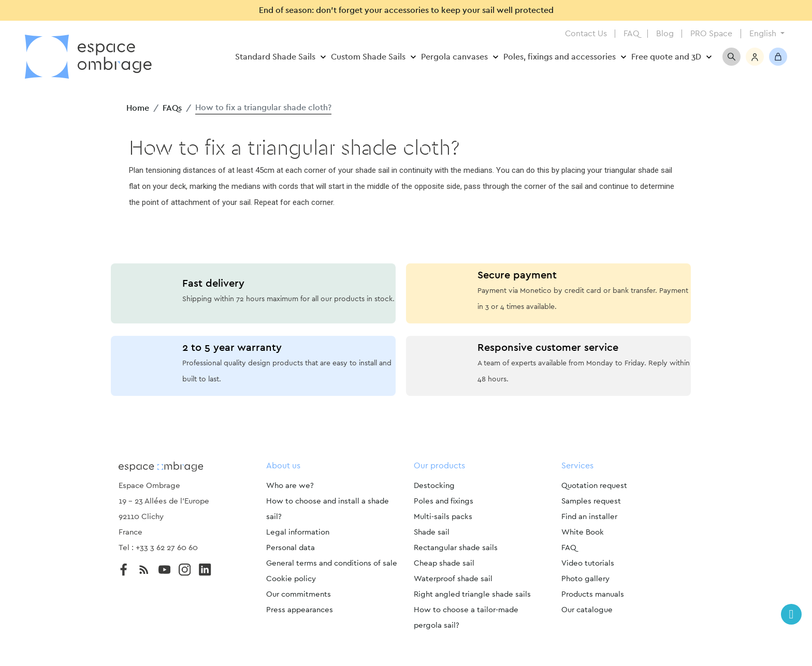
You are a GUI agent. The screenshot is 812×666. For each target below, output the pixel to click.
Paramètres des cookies (406, 650)
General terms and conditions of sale (332, 563)
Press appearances (300, 610)
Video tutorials (588, 563)
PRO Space (711, 34)
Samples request (591, 501)
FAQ (632, 34)
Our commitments (299, 594)
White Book (583, 532)
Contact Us (586, 34)
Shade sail (432, 532)
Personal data (291, 548)
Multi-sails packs (443, 517)
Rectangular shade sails (456, 548)
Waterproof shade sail (453, 579)
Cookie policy (291, 579)
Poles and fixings (444, 501)
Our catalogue (587, 610)
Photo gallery (585, 579)
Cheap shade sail (444, 563)
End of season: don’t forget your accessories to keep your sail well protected (406, 10)
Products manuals (593, 594)
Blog (665, 34)
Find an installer (589, 517)
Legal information (298, 532)
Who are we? (290, 486)
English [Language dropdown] (764, 34)
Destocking (434, 486)
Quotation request (594, 486)
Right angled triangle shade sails (472, 594)
